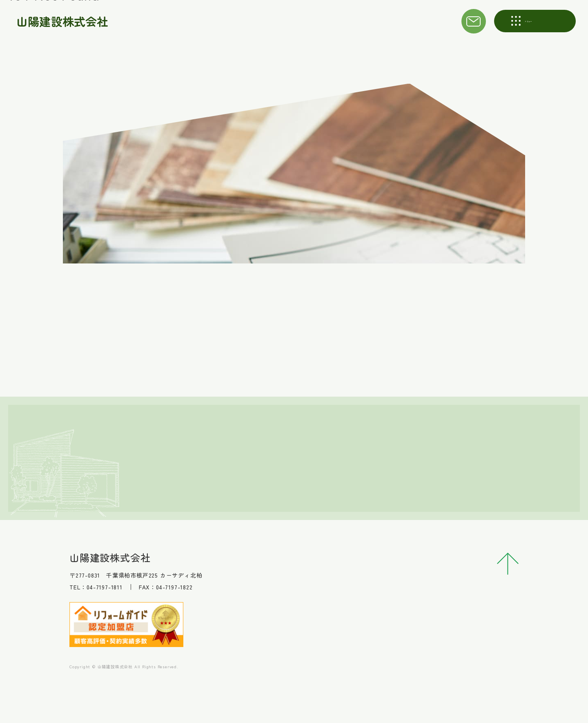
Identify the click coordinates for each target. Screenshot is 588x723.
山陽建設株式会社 (63, 21)
